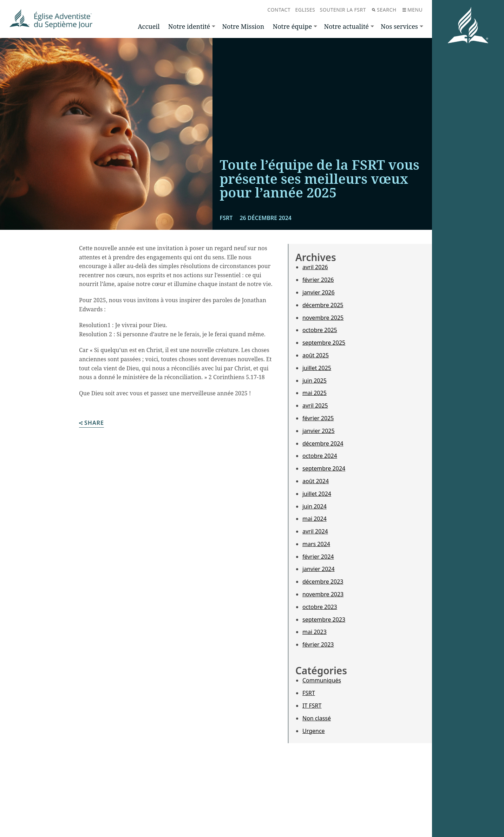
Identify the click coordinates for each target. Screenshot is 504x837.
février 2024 (318, 557)
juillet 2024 (317, 494)
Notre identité (189, 26)
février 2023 (318, 644)
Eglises (305, 10)
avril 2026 (315, 267)
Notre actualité (346, 26)
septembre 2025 (324, 343)
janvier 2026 (319, 292)
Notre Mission (243, 26)
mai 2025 (315, 393)
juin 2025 (315, 381)
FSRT (309, 693)
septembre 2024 (324, 468)
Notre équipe (292, 26)
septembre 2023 (324, 619)
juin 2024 (315, 506)
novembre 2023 (323, 594)
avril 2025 (315, 405)
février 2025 (318, 418)
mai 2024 (315, 519)
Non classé (317, 718)
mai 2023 (315, 632)
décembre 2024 (323, 443)
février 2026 (318, 280)
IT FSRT (312, 706)
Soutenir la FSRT (343, 10)
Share (91, 423)
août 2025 (316, 355)
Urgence (314, 731)
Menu (413, 10)
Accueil (149, 26)
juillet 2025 (317, 368)
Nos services (399, 26)
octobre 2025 (320, 330)
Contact (279, 10)
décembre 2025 (323, 305)
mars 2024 (316, 544)
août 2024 (316, 481)
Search (384, 10)
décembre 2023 (323, 582)
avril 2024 (315, 531)
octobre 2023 (320, 607)
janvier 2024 (319, 569)
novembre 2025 (323, 318)
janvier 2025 (319, 431)
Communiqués (322, 680)
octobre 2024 (320, 456)
